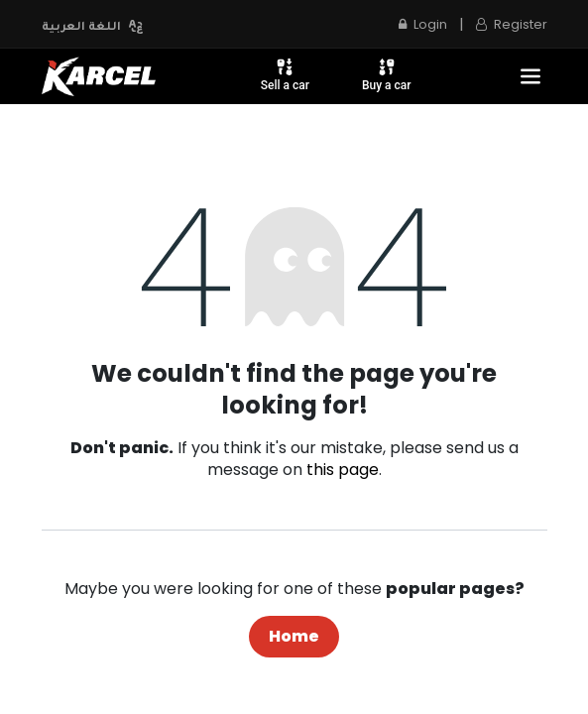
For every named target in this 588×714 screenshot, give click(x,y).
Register (512, 24)
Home (294, 636)
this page (343, 470)
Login (423, 24)
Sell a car (285, 74)
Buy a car (387, 74)
